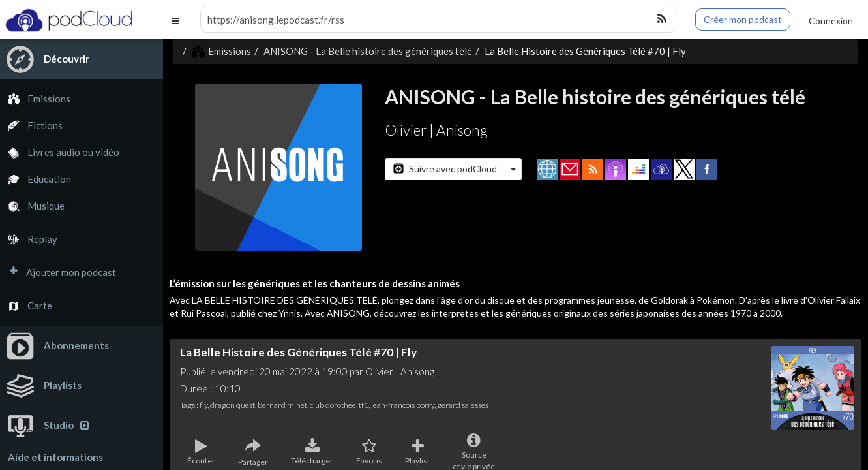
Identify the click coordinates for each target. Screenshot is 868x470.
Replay (29, 239)
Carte (26, 306)
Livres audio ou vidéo (60, 152)
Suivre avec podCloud (445, 169)
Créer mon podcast (743, 19)
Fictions (31, 126)
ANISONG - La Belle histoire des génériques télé (368, 51)
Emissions (35, 99)
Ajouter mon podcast (58, 273)
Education (36, 179)
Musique (32, 206)
